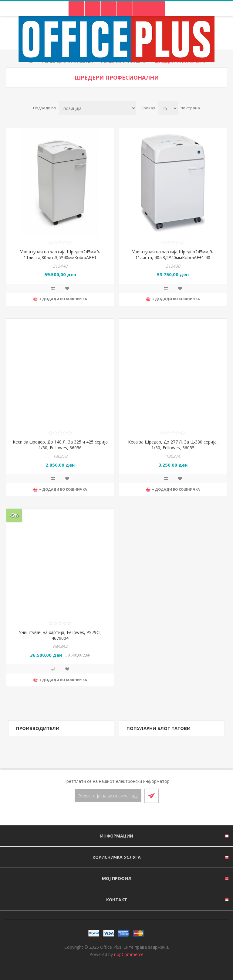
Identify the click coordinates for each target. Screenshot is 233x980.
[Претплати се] (108, 796)
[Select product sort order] (98, 108)
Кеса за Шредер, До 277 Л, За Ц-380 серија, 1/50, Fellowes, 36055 (173, 445)
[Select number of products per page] (168, 108)
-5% (14, 515)
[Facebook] (109, 814)
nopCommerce (129, 954)
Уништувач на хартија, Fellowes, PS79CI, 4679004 (60, 635)
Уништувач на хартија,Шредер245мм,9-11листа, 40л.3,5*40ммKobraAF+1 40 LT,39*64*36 (173, 257)
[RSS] (124, 814)
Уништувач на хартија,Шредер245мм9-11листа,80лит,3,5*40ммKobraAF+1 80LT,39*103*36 (60, 257)
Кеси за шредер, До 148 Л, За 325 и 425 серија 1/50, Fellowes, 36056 (60, 445)
